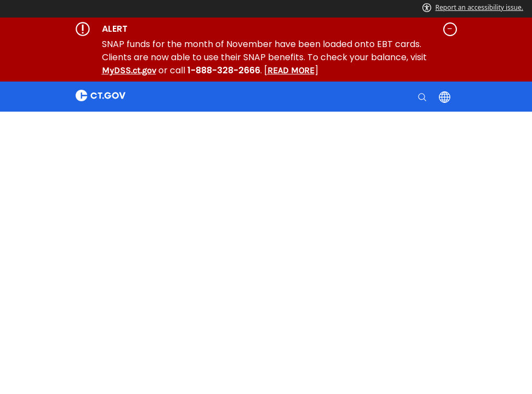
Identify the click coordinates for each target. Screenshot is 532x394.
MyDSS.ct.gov (129, 70)
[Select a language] (446, 96)
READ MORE (291, 70)
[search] (423, 96)
